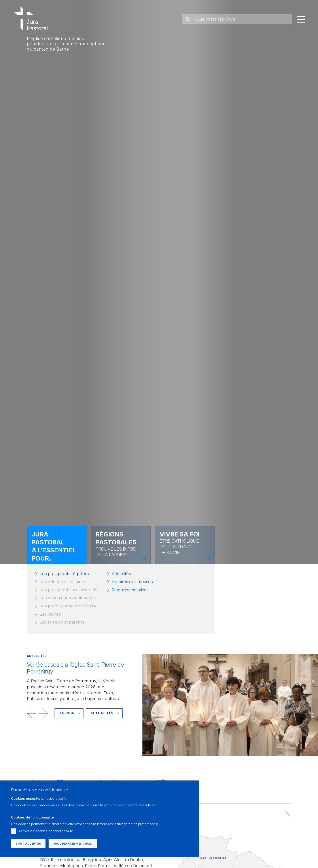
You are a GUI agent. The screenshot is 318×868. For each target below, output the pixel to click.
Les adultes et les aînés (63, 582)
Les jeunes (50, 614)
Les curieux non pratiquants (67, 598)
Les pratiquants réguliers (64, 574)
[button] (31, 713)
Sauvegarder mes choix (73, 844)
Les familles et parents (62, 622)
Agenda (67, 713)
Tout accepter (28, 844)
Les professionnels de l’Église (69, 606)
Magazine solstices (130, 590)
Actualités (121, 574)
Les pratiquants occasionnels (68, 590)
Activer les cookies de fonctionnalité (46, 831)
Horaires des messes (132, 582)
